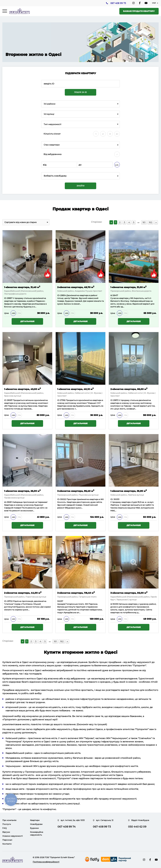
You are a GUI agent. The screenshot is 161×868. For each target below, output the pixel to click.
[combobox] (80, 104)
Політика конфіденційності (46, 862)
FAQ (4, 828)
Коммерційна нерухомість (37, 833)
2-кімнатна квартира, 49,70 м (76, 287)
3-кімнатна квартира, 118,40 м (76, 593)
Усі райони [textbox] (50, 104)
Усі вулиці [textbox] (49, 114)
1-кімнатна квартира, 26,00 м (22, 491)
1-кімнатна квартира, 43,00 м (22, 389)
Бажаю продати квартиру (139, 11)
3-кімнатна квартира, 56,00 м (129, 593)
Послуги (7, 824)
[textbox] (80, 176)
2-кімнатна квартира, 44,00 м (23, 593)
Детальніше (27, 321)
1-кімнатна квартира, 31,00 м (128, 287)
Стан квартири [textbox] (52, 145)
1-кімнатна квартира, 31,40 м (22, 287)
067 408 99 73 (118, 3)
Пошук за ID (80, 92)
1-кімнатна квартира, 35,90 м (129, 491)
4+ (117, 134)
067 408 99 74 (67, 827)
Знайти (80, 186)
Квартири (35, 820)
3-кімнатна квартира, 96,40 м (76, 491)
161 (144, 222)
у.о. (117, 165)
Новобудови (36, 824)
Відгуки (6, 832)
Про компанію (9, 820)
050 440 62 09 (137, 827)
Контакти (7, 844)
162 (150, 222)
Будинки (34, 828)
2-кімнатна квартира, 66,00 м (129, 389)
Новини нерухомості (12, 836)
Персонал (7, 840)
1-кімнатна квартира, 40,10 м (75, 389)
